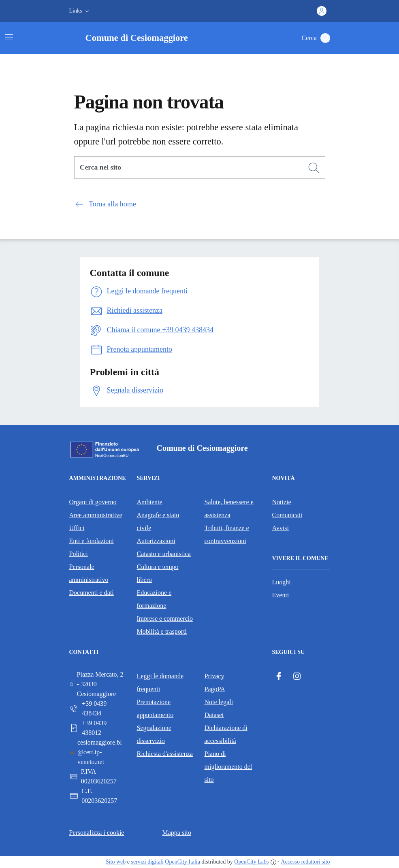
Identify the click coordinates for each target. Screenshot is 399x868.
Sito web (116, 862)
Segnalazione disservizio (154, 734)
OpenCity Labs (251, 862)
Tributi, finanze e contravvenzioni (227, 534)
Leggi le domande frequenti (160, 682)
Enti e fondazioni (92, 541)
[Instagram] (297, 676)
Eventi (281, 595)
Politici (79, 554)
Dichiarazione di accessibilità (226, 734)
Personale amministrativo (89, 573)
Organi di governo (93, 502)
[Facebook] (279, 676)
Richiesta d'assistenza (165, 754)
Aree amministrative (96, 515)
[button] (80, 11)
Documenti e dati (92, 593)
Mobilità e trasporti (162, 631)
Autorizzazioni (156, 541)
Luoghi (282, 582)
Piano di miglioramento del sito (228, 767)
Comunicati (287, 515)
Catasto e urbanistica (164, 554)
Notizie (282, 502)
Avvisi (281, 528)
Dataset (214, 715)
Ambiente (150, 502)
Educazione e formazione (154, 599)
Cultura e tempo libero (158, 573)
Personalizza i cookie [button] (97, 833)
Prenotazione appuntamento (155, 708)
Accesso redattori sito (305, 862)
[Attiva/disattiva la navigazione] (9, 37)
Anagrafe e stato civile (158, 521)
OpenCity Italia (182, 862)
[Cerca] (314, 168)
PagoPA (215, 689)
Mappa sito (177, 833)
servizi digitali (147, 862)
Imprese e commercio (165, 619)
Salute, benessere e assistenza (229, 508)
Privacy (214, 676)
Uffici (77, 528)
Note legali (219, 702)
